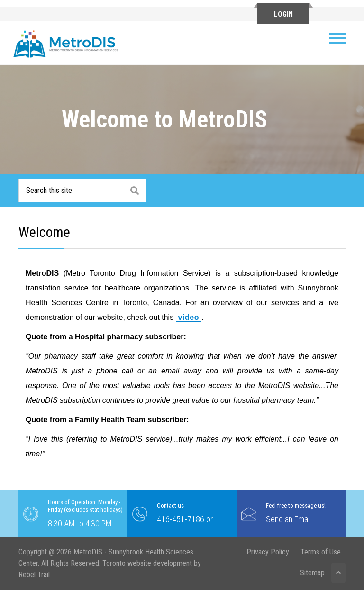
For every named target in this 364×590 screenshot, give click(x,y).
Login (283, 14)
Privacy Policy (268, 552)
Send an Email (288, 519)
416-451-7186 (181, 519)
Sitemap (312, 573)
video (189, 317)
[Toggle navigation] (341, 38)
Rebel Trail (34, 575)
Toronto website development (147, 563)
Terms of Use (321, 552)
